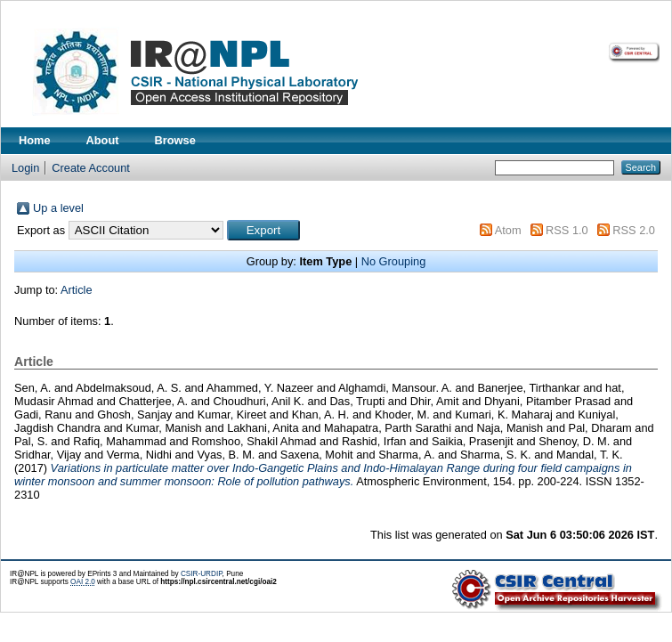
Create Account (91, 168)
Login (25, 168)
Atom (508, 230)
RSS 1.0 (567, 230)
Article (77, 290)
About (103, 140)
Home (35, 140)
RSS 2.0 (634, 230)
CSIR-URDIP (202, 574)
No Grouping (394, 261)
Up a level (58, 208)
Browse (175, 140)
